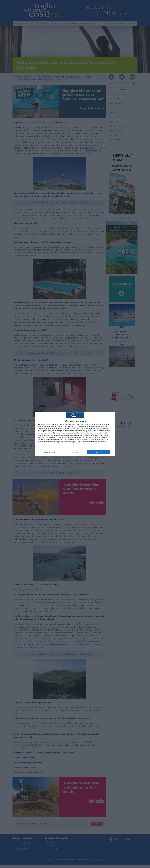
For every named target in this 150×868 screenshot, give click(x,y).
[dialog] (75, 434)
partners (49, 424)
